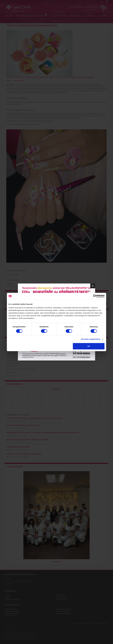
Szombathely (61, 597)
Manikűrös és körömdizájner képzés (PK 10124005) (27, 440)
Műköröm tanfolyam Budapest (20, 574)
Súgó (73, 623)
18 (85, 402)
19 (100, 402)
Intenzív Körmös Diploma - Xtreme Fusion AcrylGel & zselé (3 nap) (34, 418)
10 (70, 398)
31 (70, 408)
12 (100, 398)
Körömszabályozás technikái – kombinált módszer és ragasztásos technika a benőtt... (43, 433)
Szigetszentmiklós (27, 443)
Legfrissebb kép (15, 467)
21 (27, 405)
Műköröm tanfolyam (83, 7)
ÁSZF (89, 623)
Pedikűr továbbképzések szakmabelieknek (22, 360)
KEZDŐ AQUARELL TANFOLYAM (18, 447)
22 (41, 405)
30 (27, 395)
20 (13, 405)
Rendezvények (12, 366)
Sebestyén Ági (19, 81)
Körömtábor (11, 372)
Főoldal (9, 16)
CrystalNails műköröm (64, 609)
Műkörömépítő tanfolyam (65, 613)
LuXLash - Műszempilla (12, 611)
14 (27, 402)
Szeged (7, 595)
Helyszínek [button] (89, 16)
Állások (102, 16)
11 (85, 398)
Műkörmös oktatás (63, 611)
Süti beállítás (104, 623)
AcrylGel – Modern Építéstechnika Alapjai (24, 454)
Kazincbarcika (22, 421)
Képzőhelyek (11, 591)
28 (27, 408)
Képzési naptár (59, 16)
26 (100, 405)
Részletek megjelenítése (91, 339)
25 (85, 405)
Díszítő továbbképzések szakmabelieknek (32, 25)
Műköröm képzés (10, 616)
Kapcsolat (56, 21)
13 (13, 402)
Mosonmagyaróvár (12, 600)
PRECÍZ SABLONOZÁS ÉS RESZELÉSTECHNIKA (23, 425)
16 (56, 402)
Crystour (9, 579)
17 (70, 402)
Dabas (7, 597)
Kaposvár (60, 595)
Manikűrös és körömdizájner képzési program (19, 636)
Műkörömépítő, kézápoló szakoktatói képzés (20, 581)
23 (56, 405)
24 (70, 405)
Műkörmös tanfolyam (12, 613)
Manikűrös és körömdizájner (32, 15)
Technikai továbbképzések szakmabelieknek (23, 354)
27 (13, 408)
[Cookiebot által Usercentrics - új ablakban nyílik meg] (95, 296)
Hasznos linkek (12, 605)
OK (89, 346)
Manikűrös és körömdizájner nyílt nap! (21, 369)
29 (13, 395)
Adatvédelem (81, 623)
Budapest (92, 10)
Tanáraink (74, 16)
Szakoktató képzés (13, 363)
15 (41, 402)
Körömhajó (11, 375)
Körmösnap (9, 583)
